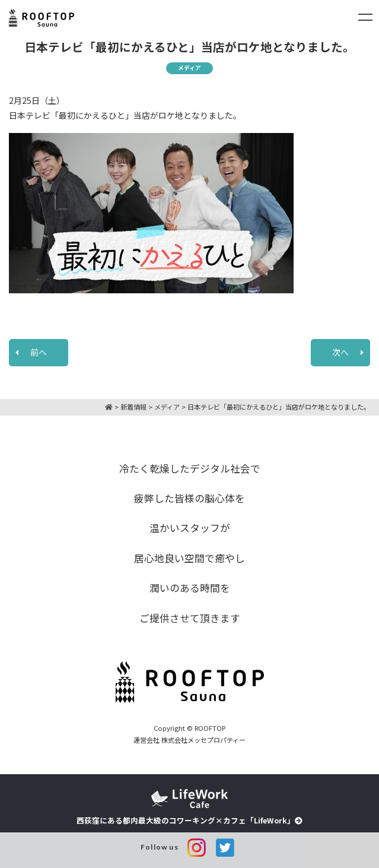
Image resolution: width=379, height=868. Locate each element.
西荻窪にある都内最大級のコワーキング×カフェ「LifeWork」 (189, 807)
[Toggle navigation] (365, 17)
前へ (39, 352)
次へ (340, 352)
